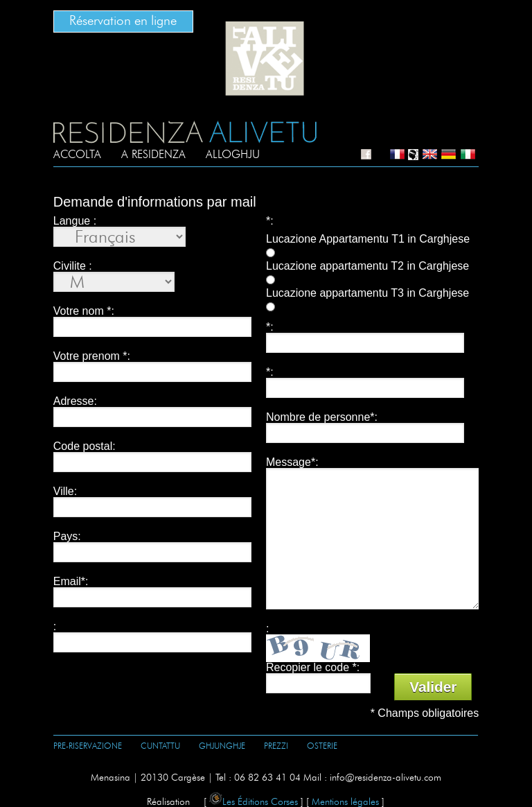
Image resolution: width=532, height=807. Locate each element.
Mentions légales (345, 802)
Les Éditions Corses (254, 802)
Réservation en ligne (123, 21)
